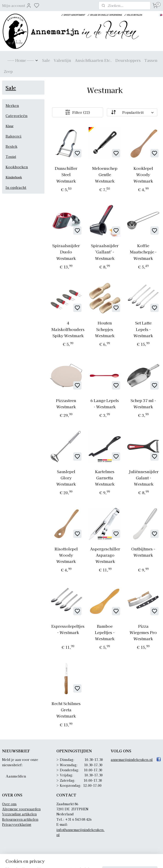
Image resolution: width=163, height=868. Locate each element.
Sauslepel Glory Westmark (66, 478)
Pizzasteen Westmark (66, 403)
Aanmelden (16, 776)
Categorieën (16, 116)
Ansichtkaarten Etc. (93, 60)
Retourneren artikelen (20, 819)
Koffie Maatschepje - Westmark (143, 252)
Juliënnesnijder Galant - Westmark (144, 478)
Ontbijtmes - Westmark (143, 552)
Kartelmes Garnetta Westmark (105, 478)
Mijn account (17, 6)
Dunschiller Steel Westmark (66, 174)
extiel (12, 157)
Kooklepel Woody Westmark (143, 174)
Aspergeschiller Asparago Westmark (105, 555)
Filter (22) (78, 112)
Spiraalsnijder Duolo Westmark (66, 252)
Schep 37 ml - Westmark (143, 403)
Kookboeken (17, 167)
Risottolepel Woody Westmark (66, 555)
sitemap (103, 859)
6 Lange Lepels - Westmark (105, 403)
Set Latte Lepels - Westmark (143, 329)
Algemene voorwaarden (21, 809)
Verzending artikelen (19, 814)
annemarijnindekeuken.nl (132, 760)
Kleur (9, 126)
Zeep (8, 71)
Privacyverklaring (17, 824)
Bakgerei (13, 136)
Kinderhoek (14, 177)
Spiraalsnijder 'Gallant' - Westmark (105, 252)
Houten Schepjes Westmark (105, 329)
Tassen (151, 60)
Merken (12, 105)
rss (111, 859)
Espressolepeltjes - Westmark (68, 629)
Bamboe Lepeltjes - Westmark (105, 632)
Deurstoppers (128, 60)
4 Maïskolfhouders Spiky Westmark (68, 329)
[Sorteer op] (132, 112)
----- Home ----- (23, 60)
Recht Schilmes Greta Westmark (66, 710)
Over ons (9, 804)
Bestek (11, 146)
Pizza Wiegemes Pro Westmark (143, 632)
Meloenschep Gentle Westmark (105, 174)
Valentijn (62, 60)
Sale (46, 60)
